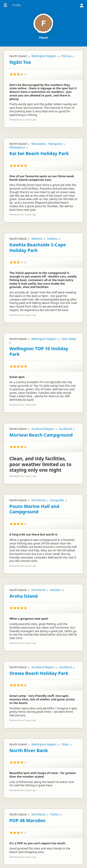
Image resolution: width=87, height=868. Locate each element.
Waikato (37, 239)
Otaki (65, 744)
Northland (38, 500)
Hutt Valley (69, 339)
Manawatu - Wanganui (47, 144)
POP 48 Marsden (27, 820)
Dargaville (57, 500)
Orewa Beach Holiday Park (39, 673)
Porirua (66, 56)
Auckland (65, 429)
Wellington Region (44, 56)
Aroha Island (24, 596)
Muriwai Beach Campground (41, 435)
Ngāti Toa (20, 62)
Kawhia (52, 239)
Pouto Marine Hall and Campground (34, 509)
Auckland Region (43, 429)
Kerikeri (55, 590)
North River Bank (29, 750)
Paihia (54, 814)
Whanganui (17, 147)
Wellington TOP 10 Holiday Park (39, 351)
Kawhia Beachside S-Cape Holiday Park (38, 247)
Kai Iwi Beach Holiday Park (39, 153)
